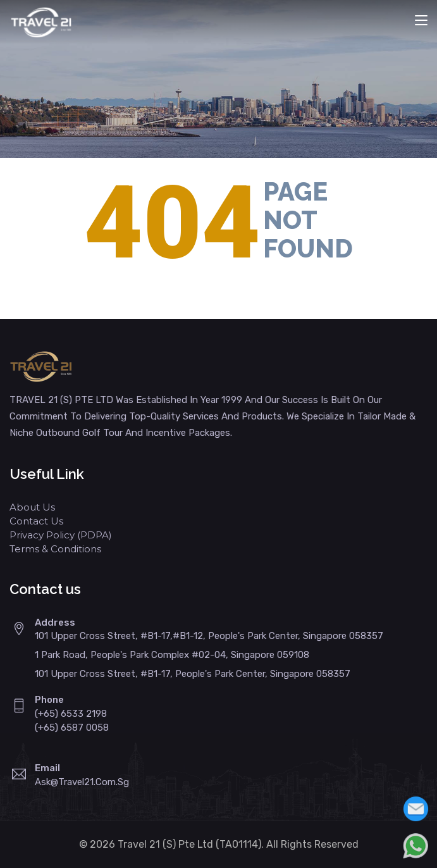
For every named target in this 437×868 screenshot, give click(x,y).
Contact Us (36, 521)
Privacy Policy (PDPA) (61, 535)
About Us (32, 507)
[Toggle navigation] (421, 21)
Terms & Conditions (55, 549)
